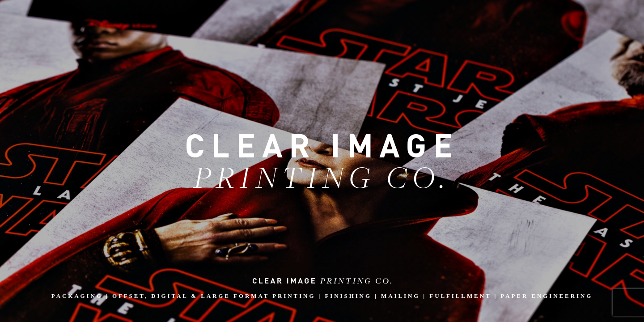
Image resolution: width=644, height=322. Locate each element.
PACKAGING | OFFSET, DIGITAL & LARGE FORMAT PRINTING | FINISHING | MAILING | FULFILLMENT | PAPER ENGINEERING (322, 289)
